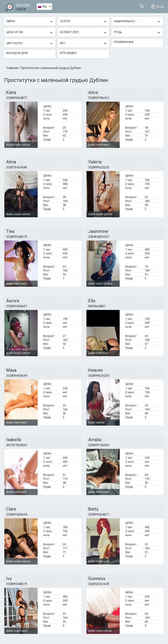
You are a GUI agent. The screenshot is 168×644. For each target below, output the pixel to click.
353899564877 (17, 98)
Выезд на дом (17, 53)
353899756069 (99, 445)
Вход (158, 6)
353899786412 (99, 98)
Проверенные (124, 42)
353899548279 (17, 237)
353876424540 (17, 167)
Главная (13, 68)
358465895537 (99, 237)
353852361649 (99, 584)
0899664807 (97, 306)
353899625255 (99, 167)
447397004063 (17, 445)
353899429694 (17, 376)
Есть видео (68, 53)
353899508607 (17, 306)
